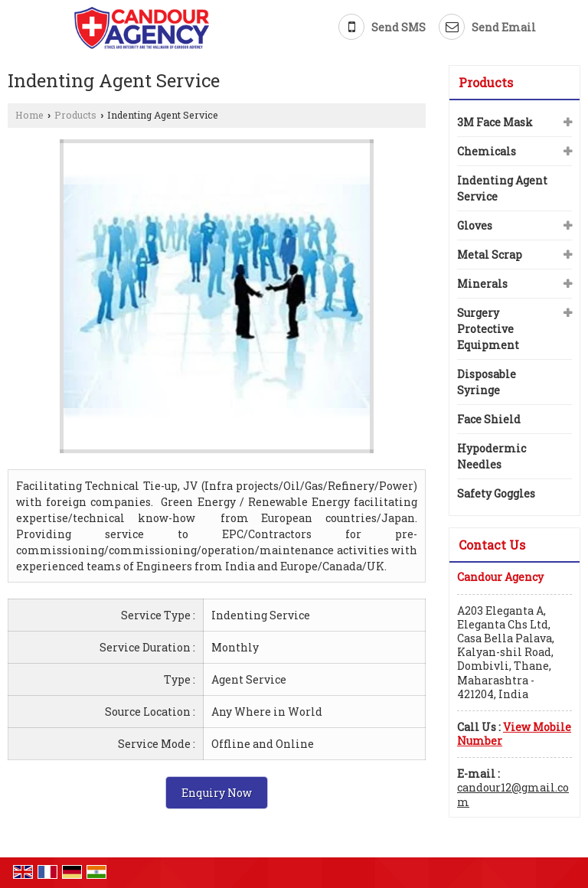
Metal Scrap (490, 255)
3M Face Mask (495, 122)
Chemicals (487, 151)
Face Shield (489, 419)
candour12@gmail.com (513, 794)
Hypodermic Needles (492, 456)
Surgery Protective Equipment (488, 329)
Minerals (482, 284)
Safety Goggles (496, 493)
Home (29, 115)
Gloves (475, 225)
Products (75, 115)
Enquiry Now (217, 793)
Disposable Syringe (487, 382)
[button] (514, 734)
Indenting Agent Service (502, 188)
